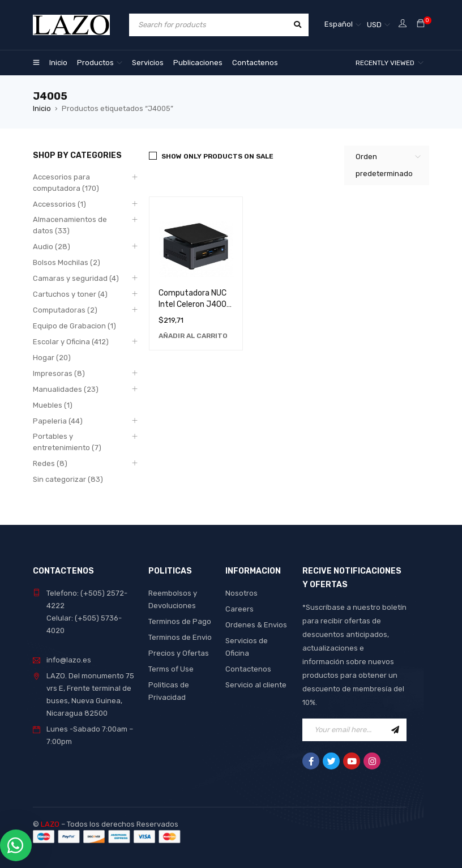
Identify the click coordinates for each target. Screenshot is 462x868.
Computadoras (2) (65, 310)
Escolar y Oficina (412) (71, 342)
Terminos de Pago (180, 621)
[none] (343, 25)
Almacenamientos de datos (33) (70, 225)
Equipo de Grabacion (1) (74, 326)
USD (374, 25)
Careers (239, 609)
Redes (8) (50, 463)
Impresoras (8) (59, 373)
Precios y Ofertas (179, 653)
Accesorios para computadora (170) (66, 183)
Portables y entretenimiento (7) (67, 442)
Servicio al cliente (256, 685)
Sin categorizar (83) (68, 479)
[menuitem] (343, 25)
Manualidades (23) (66, 389)
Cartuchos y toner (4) (70, 294)
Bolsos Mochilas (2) (67, 262)
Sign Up (395, 730)
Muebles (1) (53, 405)
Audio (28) (52, 247)
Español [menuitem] (339, 24)
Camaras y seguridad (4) (76, 278)
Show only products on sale (217, 156)
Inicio (42, 108)
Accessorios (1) (59, 204)
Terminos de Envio (180, 637)
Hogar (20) (52, 358)
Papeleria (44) (58, 421)
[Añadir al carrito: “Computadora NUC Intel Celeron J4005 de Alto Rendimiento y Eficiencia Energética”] (193, 336)
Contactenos (248, 669)
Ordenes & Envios (256, 625)
